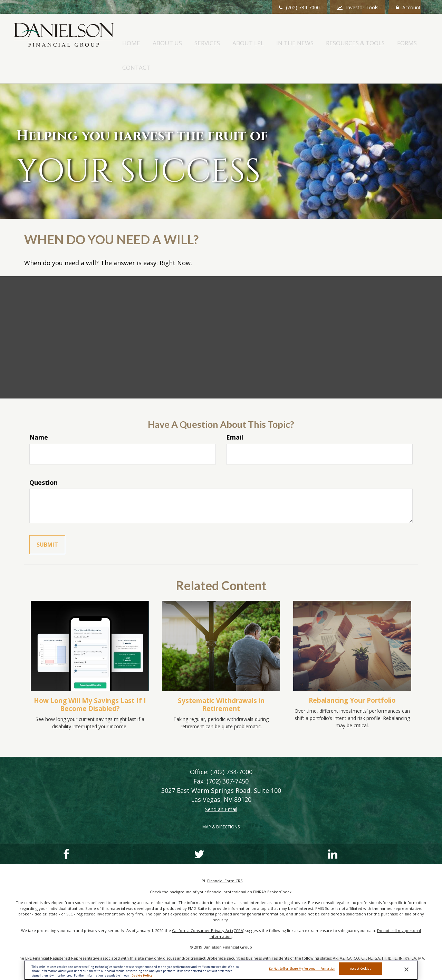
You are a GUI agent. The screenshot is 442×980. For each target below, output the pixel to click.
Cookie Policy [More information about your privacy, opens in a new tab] (142, 975)
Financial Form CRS (225, 857)
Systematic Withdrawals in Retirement (221, 681)
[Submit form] (47, 521)
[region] (221, 970)
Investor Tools (358, 7)
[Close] (406, 970)
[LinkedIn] (178, 830)
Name (39, 414)
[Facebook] (35, 830)
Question (44, 459)
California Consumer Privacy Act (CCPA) (208, 907)
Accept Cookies (361, 970)
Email (235, 414)
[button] (204, 36)
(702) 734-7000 (299, 7)
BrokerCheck (279, 868)
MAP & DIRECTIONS (221, 803)
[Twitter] (106, 830)
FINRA (331, 951)
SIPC (342, 951)
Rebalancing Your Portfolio (352, 676)
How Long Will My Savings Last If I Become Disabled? (90, 681)
